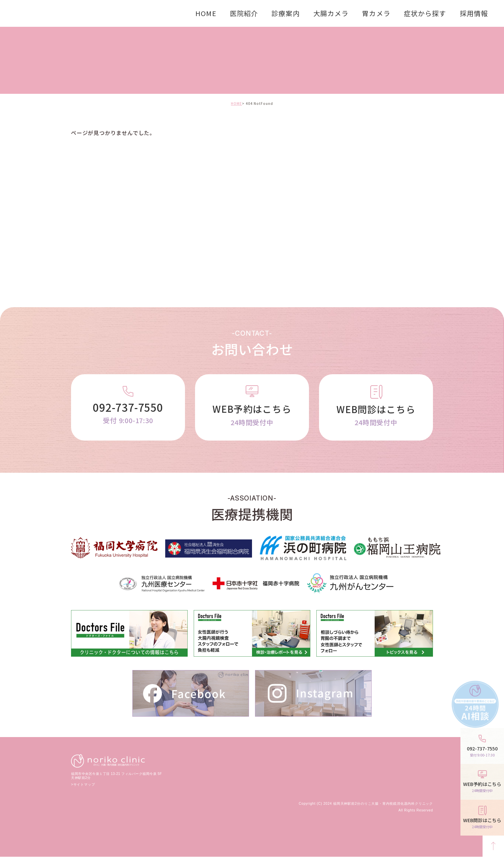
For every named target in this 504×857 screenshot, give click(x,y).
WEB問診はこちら (376, 415)
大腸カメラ (331, 13)
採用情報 (474, 13)
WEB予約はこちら (252, 415)
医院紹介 (244, 13)
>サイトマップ (83, 785)
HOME (206, 13)
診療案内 (286, 13)
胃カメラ (376, 13)
